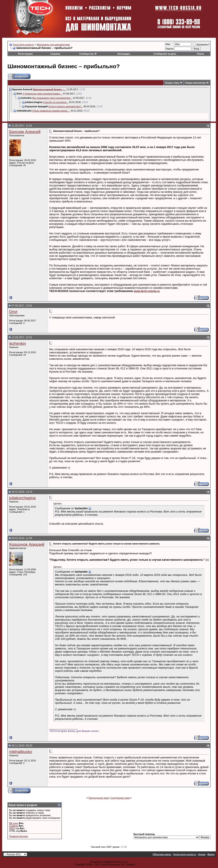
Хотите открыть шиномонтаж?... (66, 106)
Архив (202, 854)
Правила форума (19, 836)
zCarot (140, 864)
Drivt (13, 312)
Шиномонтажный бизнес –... (49, 89)
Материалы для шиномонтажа (53, 45)
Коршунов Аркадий (27, 544)
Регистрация (25, 54)
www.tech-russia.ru (147, 291)
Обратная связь (162, 854)
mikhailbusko (21, 752)
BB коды (14, 823)
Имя (168, 44)
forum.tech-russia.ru (24, 45)
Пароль (169, 49)
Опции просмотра (196, 83)
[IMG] (12, 828)
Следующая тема (120, 798)
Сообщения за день (165, 54)
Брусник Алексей (25, 132)
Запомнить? (201, 45)
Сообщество (88, 54)
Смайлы (14, 826)
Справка (55, 54)
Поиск (200, 54)
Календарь (124, 54)
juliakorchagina (22, 498)
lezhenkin (18, 343)
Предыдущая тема (98, 798)
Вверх (211, 854)
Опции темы (172, 83)
